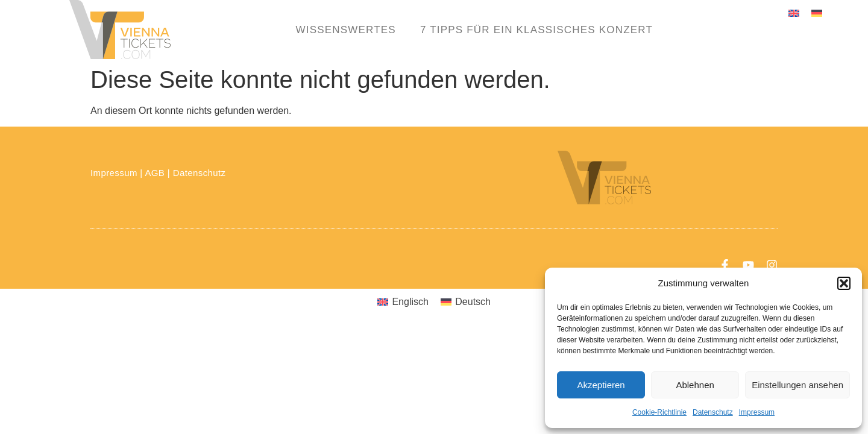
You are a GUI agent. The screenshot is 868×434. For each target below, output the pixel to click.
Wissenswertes (345, 30)
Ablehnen (695, 385)
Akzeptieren (601, 385)
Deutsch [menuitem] (473, 302)
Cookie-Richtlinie (659, 412)
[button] (844, 283)
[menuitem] (794, 13)
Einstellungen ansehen (797, 385)
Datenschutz (713, 412)
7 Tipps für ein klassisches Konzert (536, 30)
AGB (155, 173)
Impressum (757, 412)
